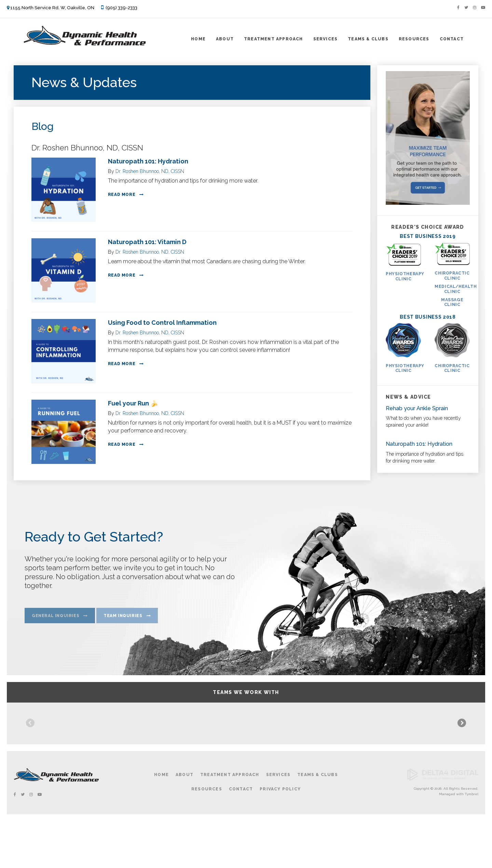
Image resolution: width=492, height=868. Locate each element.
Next (461, 747)
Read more (122, 195)
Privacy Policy (280, 836)
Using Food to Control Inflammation (162, 323)
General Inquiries (56, 617)
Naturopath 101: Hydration (148, 161)
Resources (414, 39)
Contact (452, 39)
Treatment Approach (274, 39)
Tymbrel (471, 841)
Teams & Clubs (368, 39)
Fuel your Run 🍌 (133, 403)
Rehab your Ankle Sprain (417, 408)
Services (326, 39)
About (225, 39)
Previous (31, 747)
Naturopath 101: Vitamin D (147, 242)
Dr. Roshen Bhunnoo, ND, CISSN (150, 171)
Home (198, 39)
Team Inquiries (123, 617)
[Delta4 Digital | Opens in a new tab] (443, 826)
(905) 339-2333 (121, 8)
